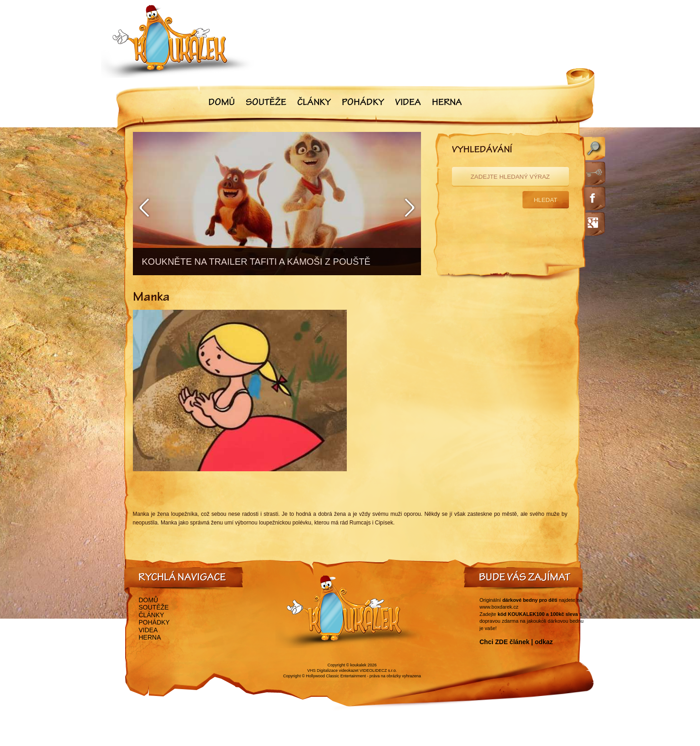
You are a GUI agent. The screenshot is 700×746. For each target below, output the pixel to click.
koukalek (359, 665)
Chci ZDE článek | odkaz (516, 642)
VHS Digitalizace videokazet (333, 670)
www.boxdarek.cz (499, 607)
